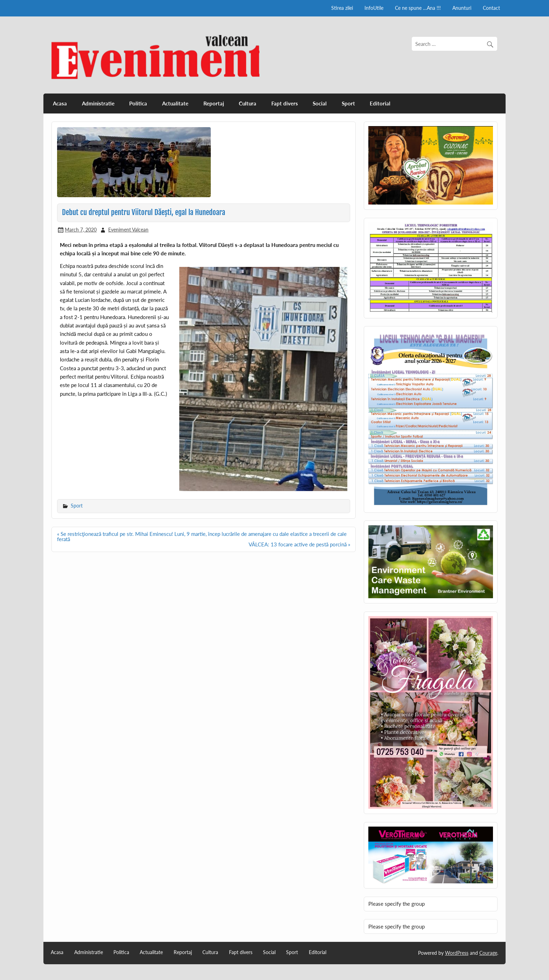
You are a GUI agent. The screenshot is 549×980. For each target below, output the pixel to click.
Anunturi (462, 8)
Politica (138, 103)
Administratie (98, 103)
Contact (491, 8)
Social (320, 103)
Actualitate (175, 103)
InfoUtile (374, 8)
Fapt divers (285, 103)
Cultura (248, 103)
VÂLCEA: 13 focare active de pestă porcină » (299, 544)
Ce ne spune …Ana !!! (418, 8)
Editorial (380, 103)
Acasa (60, 103)
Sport (348, 103)
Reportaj (214, 103)
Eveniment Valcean (128, 230)
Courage (488, 953)
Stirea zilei (342, 8)
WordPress (457, 953)
